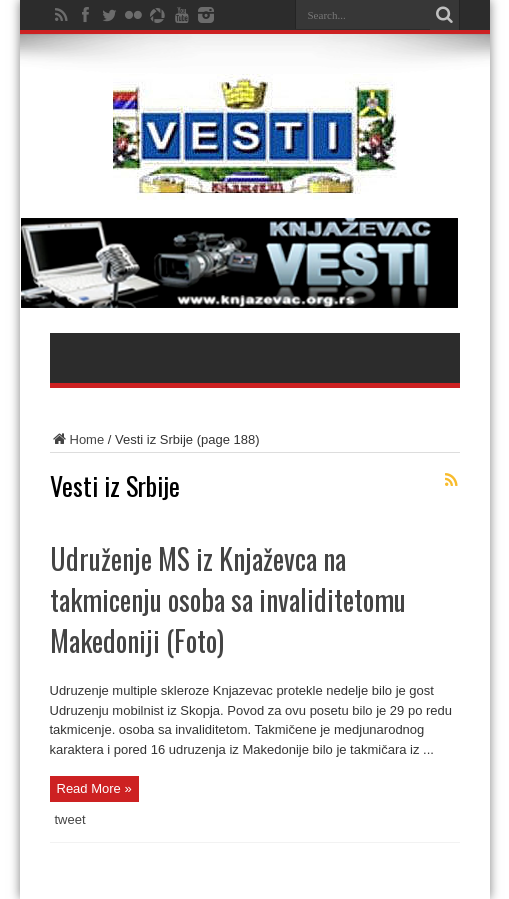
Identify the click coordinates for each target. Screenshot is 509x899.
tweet (70, 819)
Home (77, 439)
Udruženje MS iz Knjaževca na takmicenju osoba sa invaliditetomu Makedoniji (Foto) (228, 599)
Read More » (94, 788)
